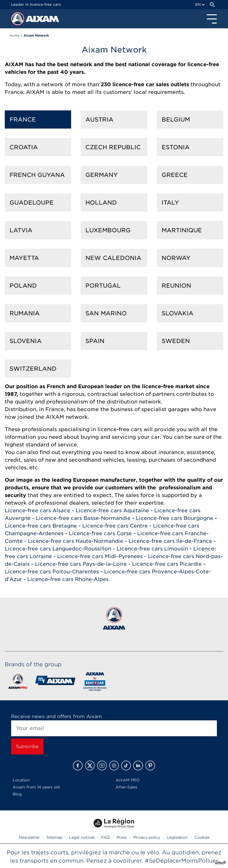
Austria (99, 119)
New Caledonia (113, 258)
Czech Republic (113, 147)
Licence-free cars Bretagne (41, 526)
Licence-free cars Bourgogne (174, 518)
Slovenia (26, 341)
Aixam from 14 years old (36, 787)
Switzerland (33, 369)
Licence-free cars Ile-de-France (170, 541)
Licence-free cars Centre (115, 526)
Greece (175, 175)
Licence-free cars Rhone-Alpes (68, 579)
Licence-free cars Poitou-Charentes (52, 572)
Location (21, 780)
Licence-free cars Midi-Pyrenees (100, 556)
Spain (95, 341)
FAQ (106, 837)
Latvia (21, 230)
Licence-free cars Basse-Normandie (83, 518)
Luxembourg (108, 230)
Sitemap (54, 837)
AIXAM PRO (128, 780)
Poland (23, 286)
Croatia (24, 147)
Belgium (176, 119)
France (23, 119)
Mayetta (24, 258)
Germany (102, 175)
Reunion (176, 286)
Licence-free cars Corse (100, 533)
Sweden (176, 341)
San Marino (106, 313)
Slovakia (178, 313)
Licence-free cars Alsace (37, 511)
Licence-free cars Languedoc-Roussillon (58, 549)
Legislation (177, 837)
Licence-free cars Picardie (167, 564)
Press (122, 837)
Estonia (176, 147)
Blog (17, 794)
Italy (170, 203)
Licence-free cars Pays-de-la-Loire (81, 564)
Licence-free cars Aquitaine (112, 511)
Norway (176, 258)
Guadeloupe (32, 203)
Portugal (103, 286)
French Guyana (37, 175)
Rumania (25, 313)
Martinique (182, 230)
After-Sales (126, 787)
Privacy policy (147, 837)
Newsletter (29, 837)
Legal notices (82, 837)
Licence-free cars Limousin (152, 549)
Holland (101, 203)
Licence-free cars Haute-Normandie (76, 541)
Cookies (202, 837)
